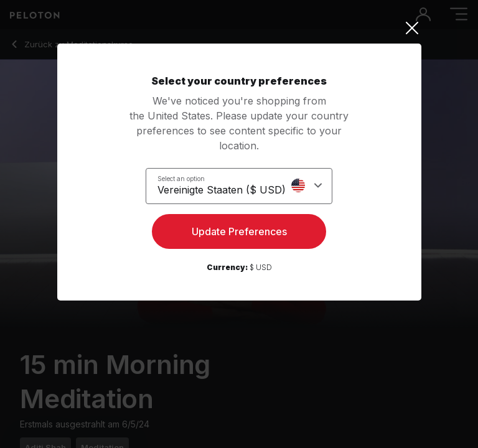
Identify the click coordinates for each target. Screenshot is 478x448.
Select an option (181, 179)
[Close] (239, 28)
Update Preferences (239, 231)
